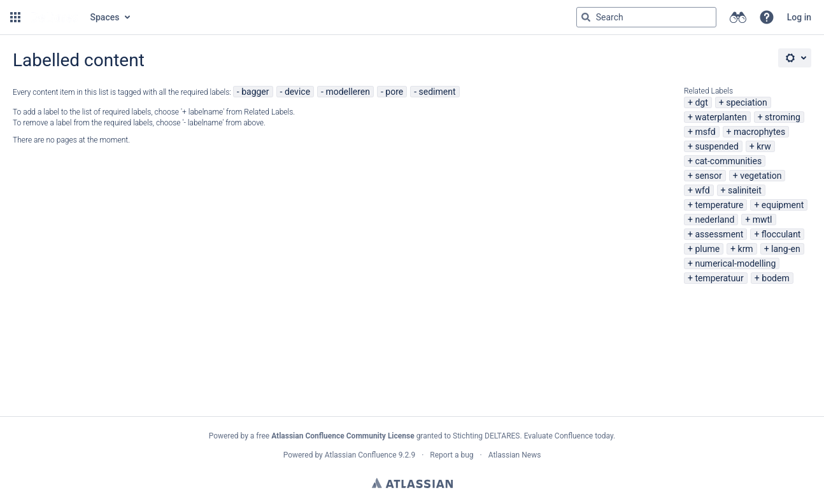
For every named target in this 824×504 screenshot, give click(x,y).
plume (707, 249)
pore (394, 92)
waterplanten (721, 117)
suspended (716, 146)
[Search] (586, 17)
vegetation (761, 176)
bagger (255, 92)
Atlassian (412, 483)
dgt (701, 102)
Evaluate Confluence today (569, 436)
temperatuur (719, 278)
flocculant (781, 234)
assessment (719, 234)
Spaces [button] (105, 17)
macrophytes (759, 132)
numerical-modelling (735, 263)
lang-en (786, 249)
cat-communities (728, 161)
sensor (708, 176)
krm (746, 249)
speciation (747, 102)
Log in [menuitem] (799, 17)
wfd (702, 190)
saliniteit (745, 190)
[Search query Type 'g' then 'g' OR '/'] (646, 17)
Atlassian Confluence (361, 455)
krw (764, 146)
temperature (719, 205)
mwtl (763, 220)
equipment (783, 205)
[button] (15, 17)
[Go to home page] (54, 17)
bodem (775, 278)
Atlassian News (515, 455)
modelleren (348, 92)
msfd (705, 132)
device (297, 92)
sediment (437, 92)
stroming (783, 117)
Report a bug (451, 455)
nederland (714, 220)
